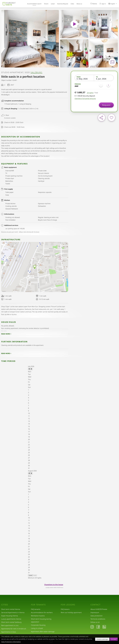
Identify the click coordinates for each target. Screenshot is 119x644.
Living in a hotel (37, 628)
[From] (84, 79)
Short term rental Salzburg (11, 622)
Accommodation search (34, 4)
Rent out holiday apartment (71, 612)
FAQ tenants (36, 609)
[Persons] (105, 85)
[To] (104, 79)
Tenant (46, 4)
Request (106, 105)
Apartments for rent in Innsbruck (14, 629)
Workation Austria (38, 616)
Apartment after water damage (43, 632)
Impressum (95, 612)
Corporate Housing (38, 625)
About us (79, 4)
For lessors (68, 605)
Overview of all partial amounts (85, 99)
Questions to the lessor (54, 585)
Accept (114, 639)
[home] (9, 4)
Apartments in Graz (9, 632)
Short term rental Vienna (11, 609)
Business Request (63, 4)
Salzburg (36, 73)
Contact (95, 605)
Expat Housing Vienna (10, 616)
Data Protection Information (11, 642)
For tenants (38, 605)
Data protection (96, 616)
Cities (72, 4)
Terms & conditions (98, 619)
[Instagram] (92, 627)
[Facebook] (98, 627)
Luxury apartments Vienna (11, 619)
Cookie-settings (102, 639)
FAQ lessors (65, 609)
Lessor (53, 4)
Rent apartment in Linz (10, 625)
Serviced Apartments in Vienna (13, 612)
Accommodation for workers (42, 612)
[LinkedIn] (104, 627)
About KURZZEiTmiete (99, 609)
